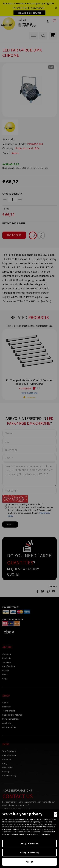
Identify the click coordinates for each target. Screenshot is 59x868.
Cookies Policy (44, 834)
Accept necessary (29, 853)
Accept (30, 862)
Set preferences (29, 843)
